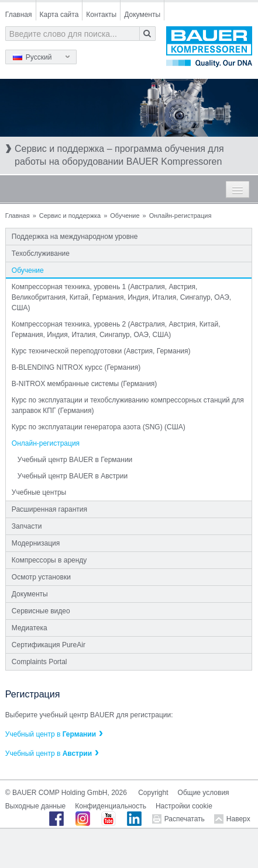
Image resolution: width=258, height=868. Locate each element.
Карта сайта (59, 15)
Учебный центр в (51, 734)
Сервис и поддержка (70, 216)
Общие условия (204, 793)
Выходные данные (35, 806)
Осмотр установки (41, 577)
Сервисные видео (41, 611)
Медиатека (30, 628)
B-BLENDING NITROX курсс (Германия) (76, 367)
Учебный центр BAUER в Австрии (73, 476)
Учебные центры (39, 492)
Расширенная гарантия (49, 509)
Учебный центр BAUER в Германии (75, 460)
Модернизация (36, 543)
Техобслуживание (41, 254)
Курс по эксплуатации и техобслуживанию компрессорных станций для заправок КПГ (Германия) (128, 405)
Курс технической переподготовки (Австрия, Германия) (101, 351)
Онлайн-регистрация (46, 443)
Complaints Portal (39, 662)
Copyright (153, 793)
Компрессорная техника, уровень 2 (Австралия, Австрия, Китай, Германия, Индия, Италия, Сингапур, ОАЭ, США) (116, 329)
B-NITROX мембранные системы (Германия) (85, 384)
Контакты (101, 15)
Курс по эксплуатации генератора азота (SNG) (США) (99, 427)
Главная (19, 15)
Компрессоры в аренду (49, 560)
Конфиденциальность (111, 806)
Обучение (125, 216)
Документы (142, 15)
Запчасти (27, 526)
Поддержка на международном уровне (75, 237)
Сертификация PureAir (49, 645)
